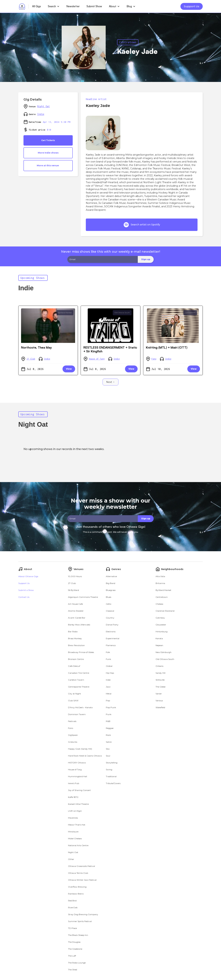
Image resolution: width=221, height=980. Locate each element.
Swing (109, 769)
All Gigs (37, 6)
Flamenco (111, 645)
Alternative (111, 576)
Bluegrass (111, 590)
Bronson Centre (76, 659)
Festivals (72, 721)
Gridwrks (73, 742)
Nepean (159, 645)
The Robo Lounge (77, 963)
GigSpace (73, 735)
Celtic (109, 604)
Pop (108, 701)
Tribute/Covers (113, 783)
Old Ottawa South (122, 313)
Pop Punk (111, 707)
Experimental (113, 638)
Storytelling (112, 763)
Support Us (192, 6)
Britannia (160, 583)
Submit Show (94, 6)
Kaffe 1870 (73, 797)
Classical (110, 611)
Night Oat (44, 106)
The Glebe (160, 687)
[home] (22, 6)
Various (159, 701)
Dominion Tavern (77, 714)
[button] (54, 6)
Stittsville (160, 680)
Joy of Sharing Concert (79, 790)
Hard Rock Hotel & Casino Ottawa (85, 756)
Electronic (111, 632)
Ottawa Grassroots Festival (81, 866)
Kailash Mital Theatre (78, 804)
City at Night (75, 694)
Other (71, 859)
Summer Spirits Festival (80, 921)
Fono (154, 359)
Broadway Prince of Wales (81, 652)
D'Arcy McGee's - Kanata (80, 707)
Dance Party (112, 625)
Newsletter (73, 6)
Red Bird (72, 901)
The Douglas (74, 942)
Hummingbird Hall (78, 776)
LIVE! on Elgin (75, 811)
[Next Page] (110, 382)
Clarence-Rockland (165, 611)
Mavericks (73, 818)
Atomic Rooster (76, 611)
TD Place (72, 928)
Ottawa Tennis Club (78, 873)
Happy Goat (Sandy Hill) (80, 749)
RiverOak (73, 907)
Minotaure (73, 832)
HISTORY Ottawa (77, 763)
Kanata (159, 638)
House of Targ (97, 359)
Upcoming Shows (32, 278)
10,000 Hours (75, 576)
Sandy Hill (160, 673)
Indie (41, 114)
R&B (108, 721)
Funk (108, 659)
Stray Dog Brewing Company (83, 914)
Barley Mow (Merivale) (79, 625)
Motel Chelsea (75, 838)
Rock (108, 735)
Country (110, 618)
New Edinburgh (164, 652)
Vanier (159, 694)
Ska (108, 749)
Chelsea (159, 604)
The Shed (73, 970)
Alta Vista (160, 576)
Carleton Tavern (76, 680)
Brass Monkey (75, 638)
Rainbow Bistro (76, 894)
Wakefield (160, 707)
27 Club (31, 359)
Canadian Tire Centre (79, 673)
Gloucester (161, 625)
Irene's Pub (74, 783)
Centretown (128, 42)
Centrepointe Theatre (79, 687)
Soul (108, 756)
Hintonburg (162, 632)
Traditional (111, 776)
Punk (109, 714)
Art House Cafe (75, 604)
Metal (109, 694)
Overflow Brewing (77, 887)
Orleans (159, 666)
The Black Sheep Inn (78, 935)
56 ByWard (73, 590)
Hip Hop (110, 673)
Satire (109, 742)
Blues (109, 597)
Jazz (108, 687)
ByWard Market (65, 313)
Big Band (110, 583)
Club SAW (73, 701)
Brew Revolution (76, 645)
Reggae (110, 728)
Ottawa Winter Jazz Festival (82, 880)
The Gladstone (75, 949)
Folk (108, 652)
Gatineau (160, 618)
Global (109, 666)
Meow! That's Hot (77, 825)
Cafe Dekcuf (74, 666)
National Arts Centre (78, 845)
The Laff (72, 956)
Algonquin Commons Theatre (83, 597)
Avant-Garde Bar (77, 618)
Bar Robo (73, 632)
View (69, 369)
